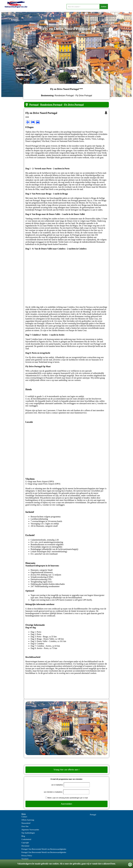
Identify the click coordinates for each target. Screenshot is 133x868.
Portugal (34, 105)
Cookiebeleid (26, 839)
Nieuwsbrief (26, 823)
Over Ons (25, 826)
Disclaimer (25, 846)
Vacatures (25, 859)
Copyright (25, 843)
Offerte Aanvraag (28, 820)
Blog (23, 836)
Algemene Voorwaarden (30, 830)
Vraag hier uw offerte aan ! (66, 770)
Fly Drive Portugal (74, 105)
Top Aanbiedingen (28, 833)
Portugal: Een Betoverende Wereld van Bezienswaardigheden (44, 849)
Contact (24, 817)
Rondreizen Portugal (51, 105)
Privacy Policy (27, 856)
